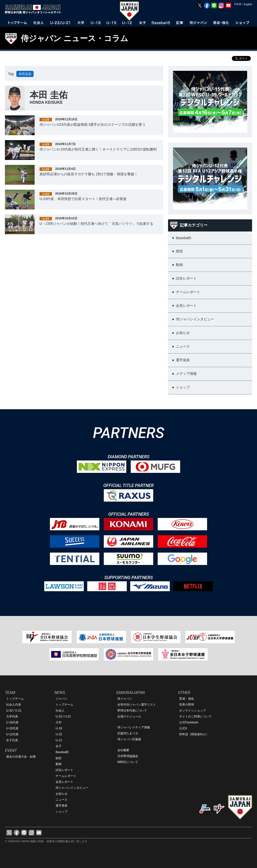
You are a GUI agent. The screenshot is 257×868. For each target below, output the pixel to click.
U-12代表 (12, 734)
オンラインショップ (193, 711)
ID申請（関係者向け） (194, 734)
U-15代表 (12, 728)
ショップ (62, 812)
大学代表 (12, 716)
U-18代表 (12, 722)
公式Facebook (189, 722)
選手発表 (62, 806)
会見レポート (64, 782)
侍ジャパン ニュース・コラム (75, 38)
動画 (59, 764)
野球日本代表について (132, 711)
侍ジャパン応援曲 (129, 739)
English (248, 4)
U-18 (59, 728)
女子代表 (12, 740)
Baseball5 (62, 752)
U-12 (59, 740)
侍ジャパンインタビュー (72, 788)
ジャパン (62, 699)
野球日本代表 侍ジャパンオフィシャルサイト (35, 9)
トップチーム (15, 699)
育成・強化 (187, 699)
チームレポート (66, 776)
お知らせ (62, 794)
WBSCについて (128, 762)
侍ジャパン (125, 699)
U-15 (59, 734)
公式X (183, 728)
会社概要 (123, 750)
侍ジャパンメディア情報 (134, 727)
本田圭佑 (25, 74)
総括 (59, 758)
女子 (59, 746)
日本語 (238, 4)
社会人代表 (14, 705)
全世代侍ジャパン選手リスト (137, 705)
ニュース (62, 800)
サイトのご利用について (195, 716)
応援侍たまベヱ (128, 733)
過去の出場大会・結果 (21, 757)
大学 (59, 722)
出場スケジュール (129, 716)
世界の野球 (187, 705)
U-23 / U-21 (14, 711)
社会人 (60, 711)
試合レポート (64, 770)
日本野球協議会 (128, 756)
